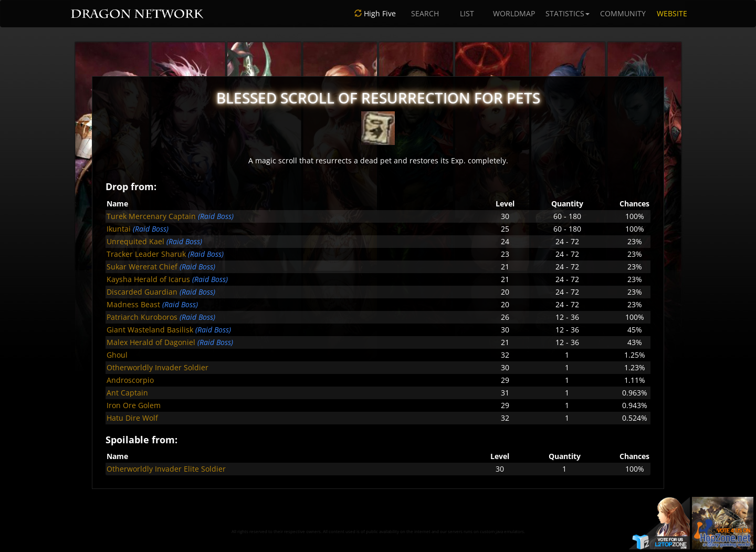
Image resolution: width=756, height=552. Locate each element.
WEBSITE (672, 13)
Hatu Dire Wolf (132, 418)
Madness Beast (133, 304)
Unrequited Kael (135, 241)
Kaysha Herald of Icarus (148, 279)
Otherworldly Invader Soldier (157, 367)
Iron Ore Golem (134, 405)
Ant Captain (127, 393)
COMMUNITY (623, 13)
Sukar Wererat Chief (142, 267)
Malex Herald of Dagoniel (151, 342)
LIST (467, 13)
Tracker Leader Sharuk (146, 254)
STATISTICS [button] (568, 13)
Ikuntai (119, 229)
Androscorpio (130, 380)
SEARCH (425, 13)
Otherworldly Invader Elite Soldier (166, 469)
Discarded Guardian (142, 292)
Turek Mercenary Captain (151, 216)
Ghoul (117, 355)
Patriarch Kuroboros (142, 317)
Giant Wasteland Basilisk (150, 330)
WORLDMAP (514, 13)
